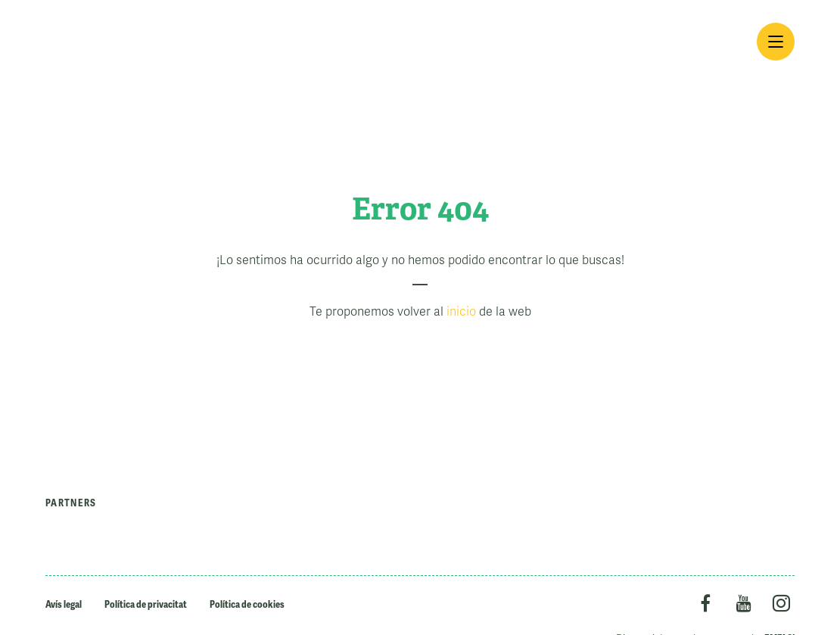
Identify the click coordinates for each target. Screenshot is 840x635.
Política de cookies (247, 604)
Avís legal (64, 604)
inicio (461, 312)
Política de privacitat (146, 604)
